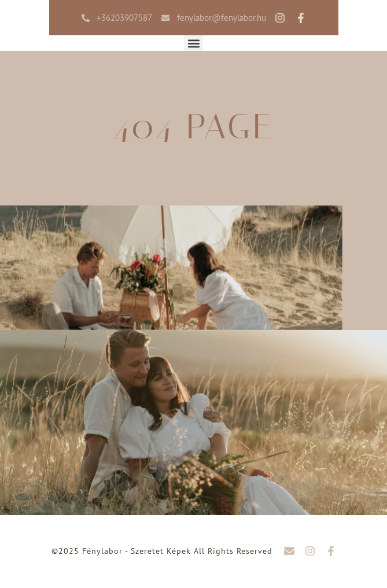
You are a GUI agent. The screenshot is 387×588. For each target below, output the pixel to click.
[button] (193, 43)
